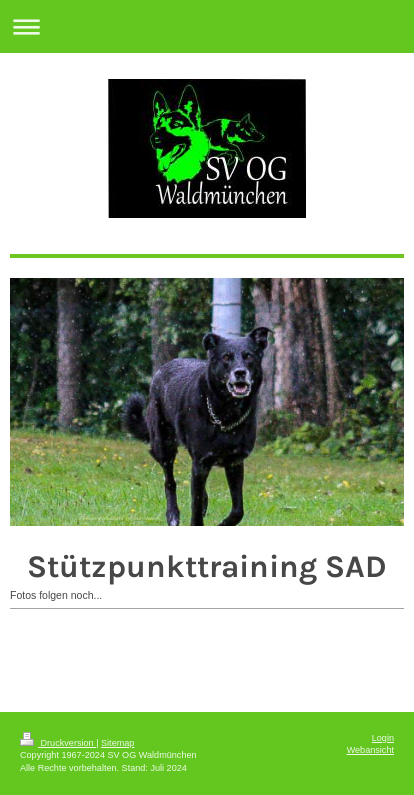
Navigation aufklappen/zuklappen (207, 26)
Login (383, 738)
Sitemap (117, 743)
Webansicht (370, 750)
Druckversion (58, 743)
